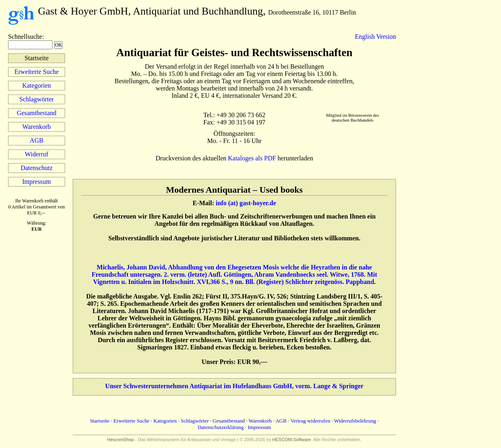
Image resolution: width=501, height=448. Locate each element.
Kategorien (37, 85)
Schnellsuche (25, 37)
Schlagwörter (37, 99)
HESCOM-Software (292, 440)
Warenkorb (37, 127)
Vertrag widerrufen (310, 421)
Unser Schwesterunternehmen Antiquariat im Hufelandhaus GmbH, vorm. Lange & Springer (234, 386)
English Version (376, 37)
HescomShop (120, 440)
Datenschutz (37, 168)
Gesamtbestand (37, 113)
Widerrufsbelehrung (355, 421)
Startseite (100, 421)
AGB (37, 140)
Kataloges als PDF (252, 158)
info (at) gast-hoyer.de (246, 203)
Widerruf (37, 154)
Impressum (37, 182)
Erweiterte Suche (37, 72)
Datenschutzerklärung (221, 427)
